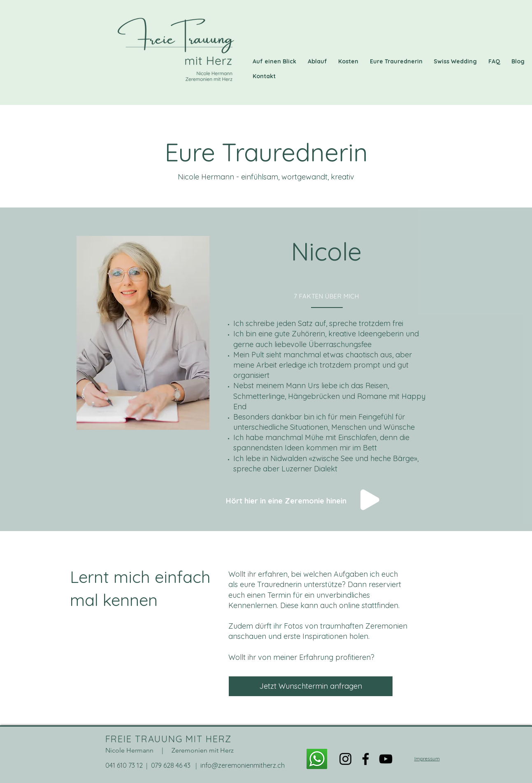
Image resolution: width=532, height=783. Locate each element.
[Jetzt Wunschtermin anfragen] (311, 686)
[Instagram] (345, 759)
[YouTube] (386, 759)
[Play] (370, 500)
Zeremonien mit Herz (203, 750)
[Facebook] (366, 759)
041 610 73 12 (124, 765)
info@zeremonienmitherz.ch (243, 765)
